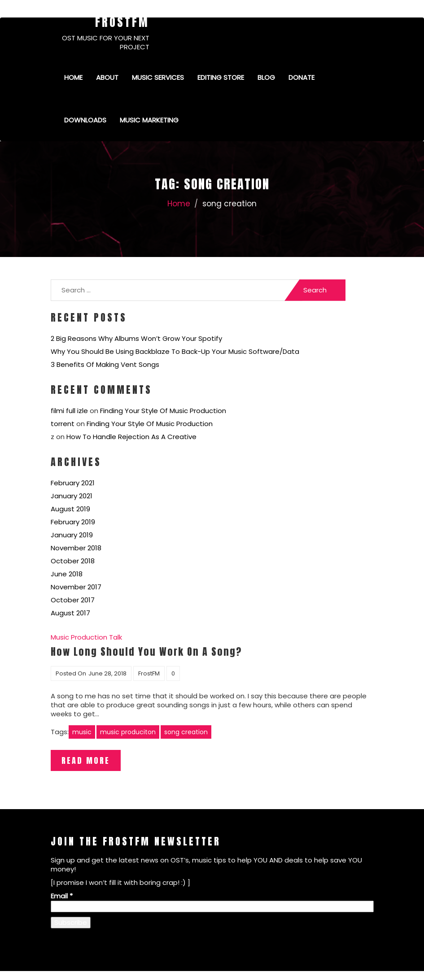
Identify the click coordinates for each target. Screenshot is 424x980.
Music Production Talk (86, 637)
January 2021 (72, 496)
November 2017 (76, 587)
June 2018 (67, 574)
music (82, 732)
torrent (63, 424)
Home (73, 77)
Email (62, 896)
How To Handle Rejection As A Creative (131, 437)
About (107, 77)
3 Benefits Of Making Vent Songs (105, 364)
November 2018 (76, 548)
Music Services (158, 77)
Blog (266, 77)
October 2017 (73, 600)
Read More (86, 760)
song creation (186, 732)
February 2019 (73, 522)
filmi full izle (69, 411)
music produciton (128, 732)
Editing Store (221, 77)
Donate (302, 77)
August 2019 (70, 509)
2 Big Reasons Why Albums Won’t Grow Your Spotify (136, 338)
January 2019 (72, 535)
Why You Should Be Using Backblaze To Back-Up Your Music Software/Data (175, 351)
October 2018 (73, 561)
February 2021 (73, 483)
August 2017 (70, 613)
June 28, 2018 (107, 673)
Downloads (85, 120)
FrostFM (122, 22)
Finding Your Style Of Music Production (163, 411)
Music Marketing (149, 120)
